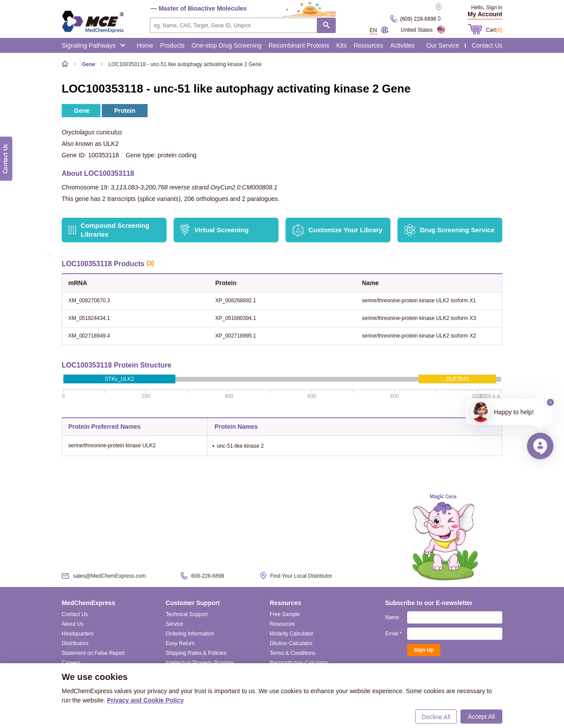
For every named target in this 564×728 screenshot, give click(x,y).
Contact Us (487, 45)
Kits (341, 45)
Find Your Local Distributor (301, 576)
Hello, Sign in (487, 7)
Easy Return (180, 643)
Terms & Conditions (293, 653)
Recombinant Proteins (299, 45)
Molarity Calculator (291, 634)
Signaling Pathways (93, 45)
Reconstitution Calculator (299, 663)
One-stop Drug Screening (227, 45)
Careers (71, 663)
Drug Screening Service (457, 230)
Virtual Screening (221, 230)
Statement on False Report (93, 653)
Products (173, 45)
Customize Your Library (345, 230)
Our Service (443, 45)
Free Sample (285, 614)
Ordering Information (190, 634)
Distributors (75, 643)
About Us (72, 624)
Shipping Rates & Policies (196, 653)
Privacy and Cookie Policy (145, 700)
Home (145, 45)
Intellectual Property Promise (199, 663)
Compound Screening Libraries (115, 230)
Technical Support (187, 614)
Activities (403, 45)
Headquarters (78, 634)
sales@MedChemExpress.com (109, 576)
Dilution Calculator (291, 643)
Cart (494, 30)
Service (174, 624)
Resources (369, 45)
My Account (485, 14)
